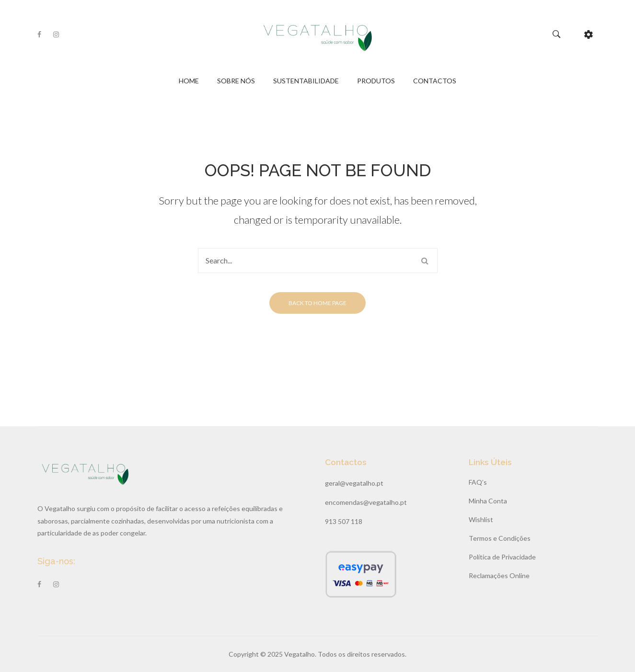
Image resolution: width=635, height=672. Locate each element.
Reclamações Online (499, 575)
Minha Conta (488, 501)
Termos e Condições (500, 538)
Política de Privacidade (502, 557)
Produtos (376, 81)
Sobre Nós (236, 81)
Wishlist (481, 519)
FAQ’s (478, 482)
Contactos (435, 81)
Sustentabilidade (306, 81)
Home (189, 81)
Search (425, 261)
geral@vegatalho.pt (354, 483)
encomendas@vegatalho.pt (366, 502)
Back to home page (317, 303)
